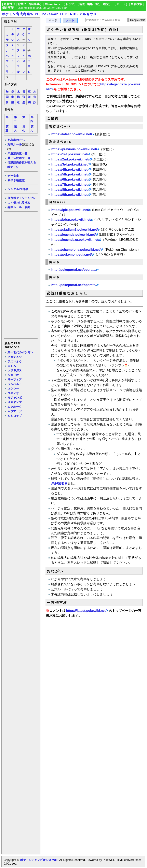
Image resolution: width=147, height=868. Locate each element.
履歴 (106, 4)
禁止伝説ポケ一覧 (19, 158)
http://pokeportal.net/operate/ (74, 270)
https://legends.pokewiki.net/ (74, 235)
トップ (70, 4)
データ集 (13, 176)
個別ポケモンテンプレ (22, 198)
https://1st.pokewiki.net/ (70, 154)
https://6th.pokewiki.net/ (70, 179)
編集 (90, 4)
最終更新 (8, 8)
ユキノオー (15, 393)
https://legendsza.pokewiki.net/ (75, 240)
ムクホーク (15, 407)
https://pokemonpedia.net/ (72, 254)
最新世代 (10, 4)
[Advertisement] (21, 275)
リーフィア (15, 380)
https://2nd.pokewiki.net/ (70, 159)
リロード (120, 4)
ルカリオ (13, 375)
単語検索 (136, 4)
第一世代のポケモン (20, 352)
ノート (70, 20)
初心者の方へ (16, 140)
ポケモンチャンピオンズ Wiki (39, 860)
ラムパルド (15, 384)
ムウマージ (15, 411)
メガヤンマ (15, 402)
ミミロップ (15, 416)
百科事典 (34, 4)
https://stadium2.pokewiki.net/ (75, 230)
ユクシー (13, 388)
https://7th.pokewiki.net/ (70, 184)
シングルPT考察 (18, 189)
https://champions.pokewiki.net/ (76, 250)
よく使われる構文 (19, 202)
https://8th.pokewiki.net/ (70, 190)
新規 (82, 4)
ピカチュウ (15, 357)
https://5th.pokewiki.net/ (70, 174)
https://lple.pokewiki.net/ (70, 210)
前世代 (22, 4)
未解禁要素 (59, 483)
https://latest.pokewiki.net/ (72, 134)
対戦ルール (15, 144)
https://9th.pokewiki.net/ (70, 195)
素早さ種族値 (16, 180)
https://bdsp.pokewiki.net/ (71, 220)
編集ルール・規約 (19, 207)
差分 (98, 4)
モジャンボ (15, 398)
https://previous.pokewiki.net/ (74, 149)
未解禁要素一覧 (17, 153)
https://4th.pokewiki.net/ (70, 169)
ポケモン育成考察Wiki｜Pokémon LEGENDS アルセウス (49, 14)
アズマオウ (15, 361)
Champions (52, 4)
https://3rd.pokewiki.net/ (70, 164)
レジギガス (15, 370)
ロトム (12, 366)
